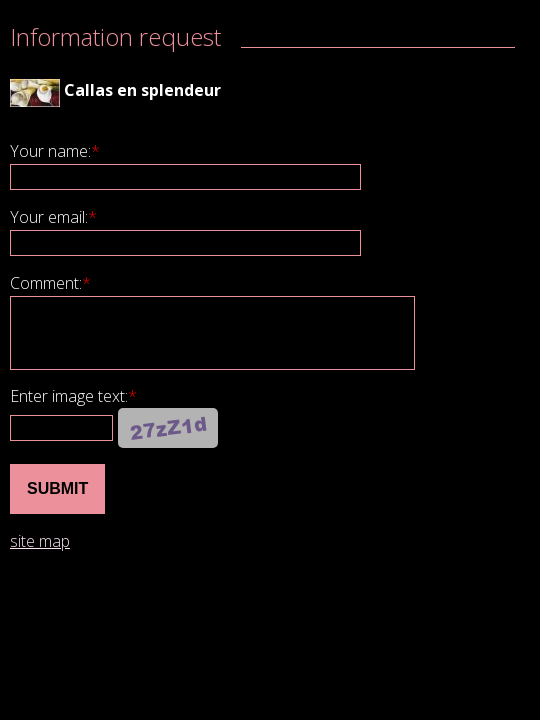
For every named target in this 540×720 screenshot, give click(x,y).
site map (40, 541)
